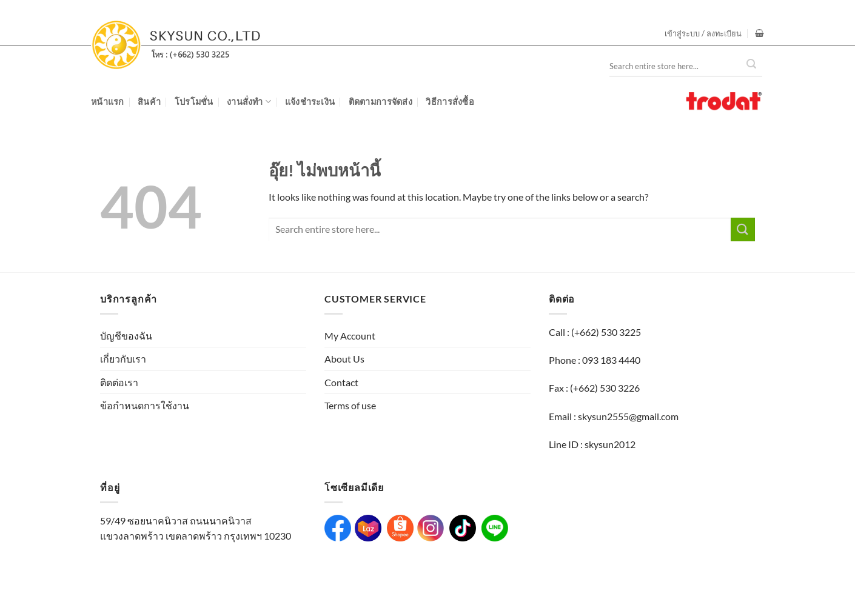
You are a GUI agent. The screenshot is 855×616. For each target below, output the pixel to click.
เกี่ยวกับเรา (123, 359)
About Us (344, 359)
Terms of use (350, 405)
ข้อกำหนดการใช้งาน (145, 405)
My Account (350, 336)
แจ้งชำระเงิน (310, 102)
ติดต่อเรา (119, 382)
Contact (341, 382)
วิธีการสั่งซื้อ (450, 102)
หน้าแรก (108, 102)
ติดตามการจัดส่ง (381, 102)
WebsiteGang (343, 584)
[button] (703, 33)
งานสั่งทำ (249, 102)
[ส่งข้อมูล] (743, 229)
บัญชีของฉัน (126, 336)
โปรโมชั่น (194, 102)
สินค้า (149, 102)
